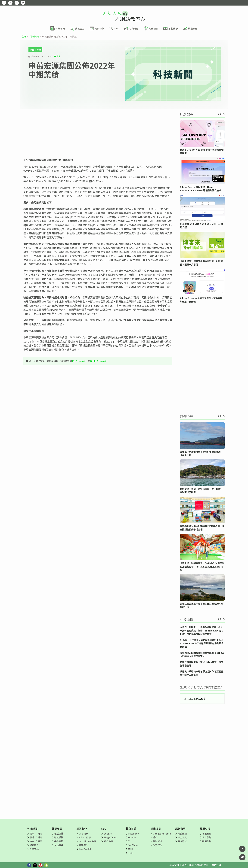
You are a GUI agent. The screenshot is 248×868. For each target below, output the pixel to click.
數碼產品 (57, 829)
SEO (104, 829)
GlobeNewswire (99, 361)
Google (108, 833)
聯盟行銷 (157, 845)
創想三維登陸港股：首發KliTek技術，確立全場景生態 (202, 664)
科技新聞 (34, 36)
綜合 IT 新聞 (35, 50)
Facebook (134, 833)
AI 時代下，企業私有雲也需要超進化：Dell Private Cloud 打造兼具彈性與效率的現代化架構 (202, 643)
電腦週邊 (59, 833)
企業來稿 (34, 849)
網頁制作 (82, 829)
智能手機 (59, 837)
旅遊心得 (205, 829)
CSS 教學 (83, 833)
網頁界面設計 (86, 849)
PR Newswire (80, 361)
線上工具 (182, 837)
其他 (130, 849)
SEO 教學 (108, 841)
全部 (220, 114)
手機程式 (182, 841)
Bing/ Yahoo (110, 837)
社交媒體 (131, 829)
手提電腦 (59, 841)
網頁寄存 (83, 845)
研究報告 (34, 845)
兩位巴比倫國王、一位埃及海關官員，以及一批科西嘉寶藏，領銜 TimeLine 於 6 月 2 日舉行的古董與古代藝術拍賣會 (201, 630)
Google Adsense (162, 833)
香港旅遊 (207, 833)
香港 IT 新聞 (36, 837)
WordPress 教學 (88, 841)
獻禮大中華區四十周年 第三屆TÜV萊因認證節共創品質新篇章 (202, 673)
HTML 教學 (85, 837)
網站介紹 (216, 865)
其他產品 (59, 845)
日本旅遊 (207, 837)
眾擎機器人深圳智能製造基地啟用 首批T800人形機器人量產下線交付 (202, 654)
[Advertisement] (98, 133)
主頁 (24, 36)
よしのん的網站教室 (195, 699)
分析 (130, 853)
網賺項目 (156, 829)
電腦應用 (182, 833)
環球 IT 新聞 (36, 833)
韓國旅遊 (207, 841)
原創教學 (180, 829)
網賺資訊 (157, 841)
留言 (59, 56)
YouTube (133, 845)
